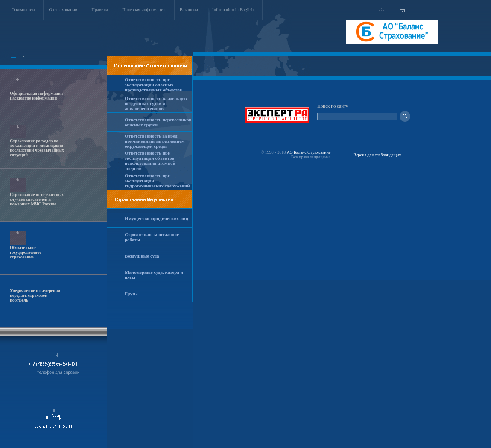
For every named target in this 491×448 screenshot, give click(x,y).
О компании (23, 10)
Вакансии (189, 10)
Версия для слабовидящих (377, 155)
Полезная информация (144, 10)
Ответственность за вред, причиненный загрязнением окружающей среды (155, 141)
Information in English (233, 10)
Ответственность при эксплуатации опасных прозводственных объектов (153, 85)
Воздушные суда (142, 256)
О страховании (63, 10)
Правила (100, 10)
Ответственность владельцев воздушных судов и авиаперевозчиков (156, 103)
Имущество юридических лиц (156, 218)
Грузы (131, 293)
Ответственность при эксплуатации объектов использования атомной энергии (150, 161)
